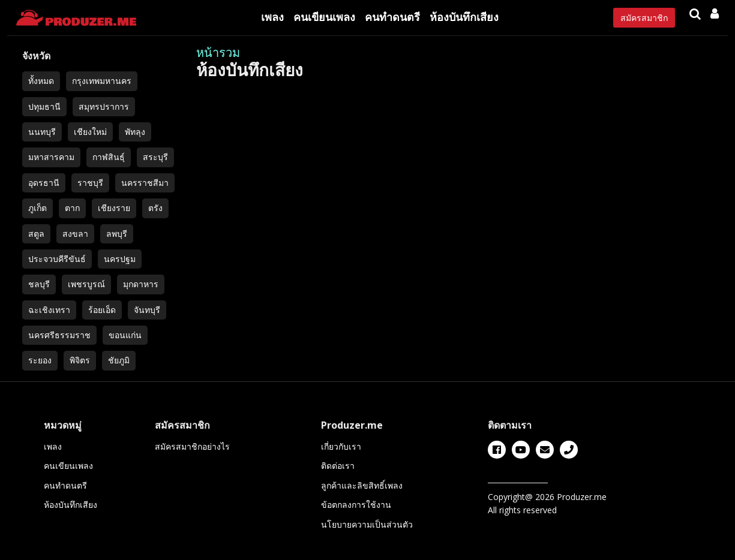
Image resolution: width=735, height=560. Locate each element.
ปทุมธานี (44, 106)
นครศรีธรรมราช (59, 335)
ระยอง (40, 360)
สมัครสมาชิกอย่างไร (192, 446)
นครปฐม (120, 259)
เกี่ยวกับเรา (341, 446)
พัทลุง (135, 132)
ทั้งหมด (41, 81)
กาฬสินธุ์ (109, 157)
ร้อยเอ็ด (102, 310)
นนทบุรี (42, 132)
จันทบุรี (147, 310)
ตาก (72, 208)
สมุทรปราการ (104, 106)
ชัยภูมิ (119, 360)
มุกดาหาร (141, 284)
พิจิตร (80, 360)
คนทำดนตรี (392, 17)
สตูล (36, 234)
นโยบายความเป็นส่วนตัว (367, 524)
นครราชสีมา (145, 183)
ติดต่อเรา (338, 466)
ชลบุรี (39, 284)
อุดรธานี (44, 183)
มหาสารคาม (51, 157)
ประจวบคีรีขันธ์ (57, 259)
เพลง (272, 17)
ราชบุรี (90, 183)
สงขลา (75, 234)
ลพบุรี (117, 234)
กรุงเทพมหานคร (102, 81)
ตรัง (155, 208)
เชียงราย (114, 208)
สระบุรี (155, 157)
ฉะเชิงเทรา (49, 310)
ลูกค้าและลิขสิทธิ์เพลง (362, 485)
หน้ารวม (218, 52)
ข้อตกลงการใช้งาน (356, 505)
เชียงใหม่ (90, 132)
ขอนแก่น (125, 335)
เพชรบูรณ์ (86, 284)
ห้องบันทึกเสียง (464, 17)
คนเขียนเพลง (324, 17)
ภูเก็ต (37, 208)
